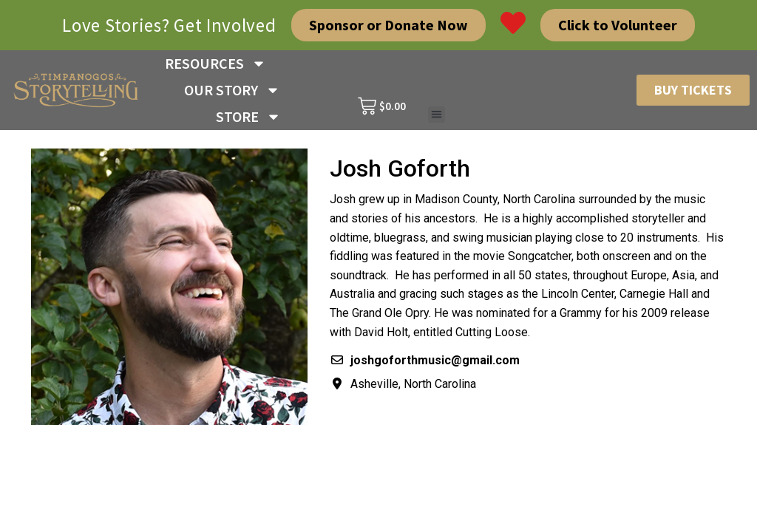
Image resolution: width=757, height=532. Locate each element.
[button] (437, 115)
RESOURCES (215, 64)
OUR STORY (232, 90)
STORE (248, 117)
